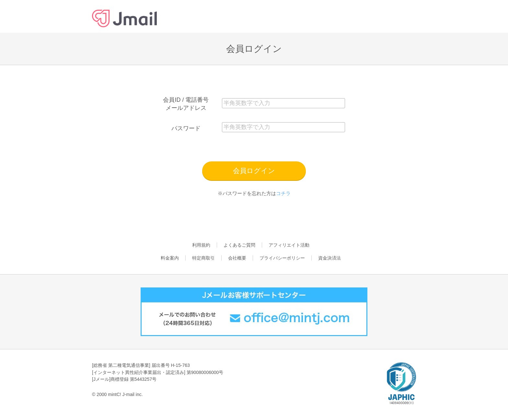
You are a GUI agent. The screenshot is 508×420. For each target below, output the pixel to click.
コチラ (283, 193)
